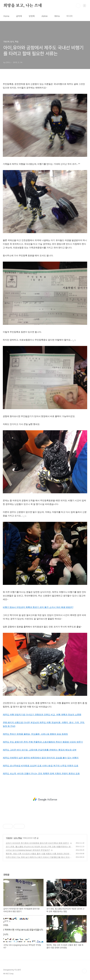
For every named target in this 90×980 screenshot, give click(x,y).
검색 (78, 6)
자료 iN (9, 838)
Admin (45, 16)
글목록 (19, 16)
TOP (84, 971)
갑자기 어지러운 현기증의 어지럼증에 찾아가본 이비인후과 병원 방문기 (37, 843)
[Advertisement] (45, 799)
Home (6, 16)
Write (57, 16)
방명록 (32, 16)
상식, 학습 (18, 838)
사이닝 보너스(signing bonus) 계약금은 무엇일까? (28, 850)
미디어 (70, 16)
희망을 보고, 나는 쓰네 (23, 6)
